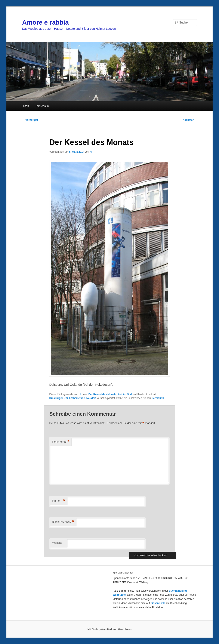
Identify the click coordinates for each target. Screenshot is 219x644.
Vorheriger (30, 120)
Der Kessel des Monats (102, 394)
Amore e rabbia (45, 22)
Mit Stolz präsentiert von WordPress (109, 629)
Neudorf (91, 398)
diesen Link (158, 603)
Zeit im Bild (125, 394)
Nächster (190, 120)
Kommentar (61, 442)
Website (57, 543)
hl (91, 152)
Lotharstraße (77, 398)
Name (59, 501)
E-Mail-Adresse (63, 522)
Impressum (43, 106)
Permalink (158, 398)
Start (26, 106)
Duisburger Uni (58, 398)
